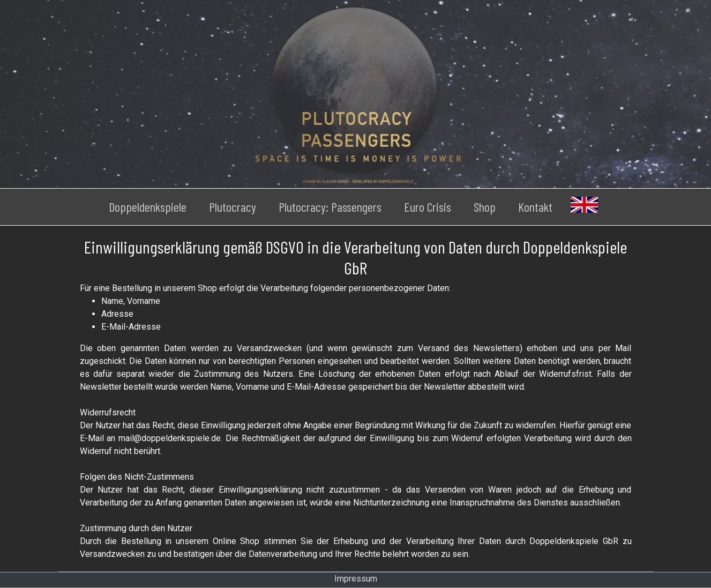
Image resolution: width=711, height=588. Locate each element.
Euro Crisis (428, 207)
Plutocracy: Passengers (330, 207)
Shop (485, 207)
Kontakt (535, 207)
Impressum (356, 579)
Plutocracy (233, 207)
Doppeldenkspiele (148, 207)
